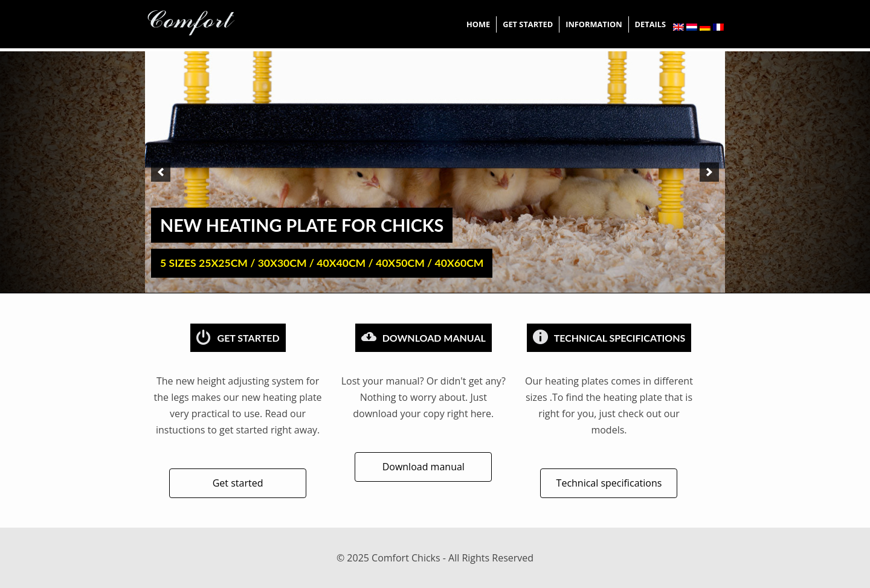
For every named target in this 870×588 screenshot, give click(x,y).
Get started (528, 24)
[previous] (161, 172)
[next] (709, 172)
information (594, 24)
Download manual (424, 467)
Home (478, 24)
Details (650, 24)
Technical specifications (609, 483)
